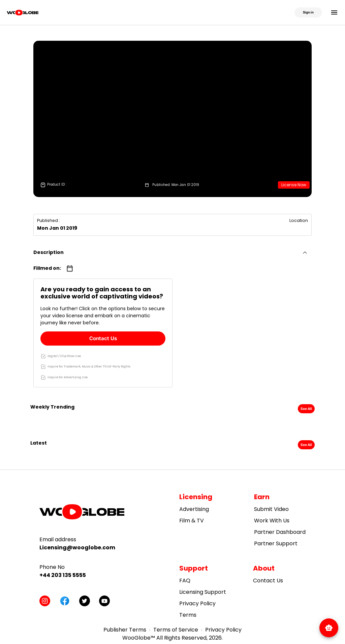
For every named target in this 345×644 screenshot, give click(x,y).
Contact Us (103, 338)
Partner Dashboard (280, 532)
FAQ (185, 581)
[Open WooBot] (329, 627)
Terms (188, 615)
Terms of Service (176, 630)
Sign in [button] (308, 12)
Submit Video (271, 509)
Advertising (194, 509)
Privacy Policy (197, 603)
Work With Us (272, 521)
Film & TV (192, 521)
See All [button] (306, 409)
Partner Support (276, 543)
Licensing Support (203, 592)
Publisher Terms (125, 630)
